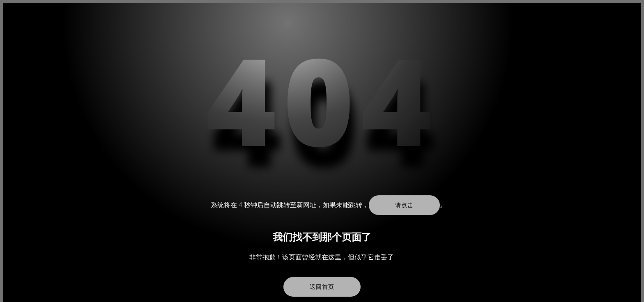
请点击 (404, 205)
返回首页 (322, 287)
